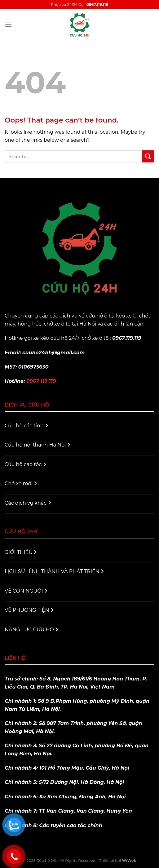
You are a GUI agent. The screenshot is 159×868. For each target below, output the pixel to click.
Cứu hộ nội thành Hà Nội (38, 445)
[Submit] (148, 156)
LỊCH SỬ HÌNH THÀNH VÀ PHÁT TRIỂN (54, 571)
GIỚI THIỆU (21, 552)
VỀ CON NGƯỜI (26, 591)
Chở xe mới (21, 484)
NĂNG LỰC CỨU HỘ (31, 630)
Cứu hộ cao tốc (25, 464)
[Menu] (8, 25)
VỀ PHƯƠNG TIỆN (29, 610)
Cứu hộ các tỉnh (26, 426)
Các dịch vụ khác (28, 503)
